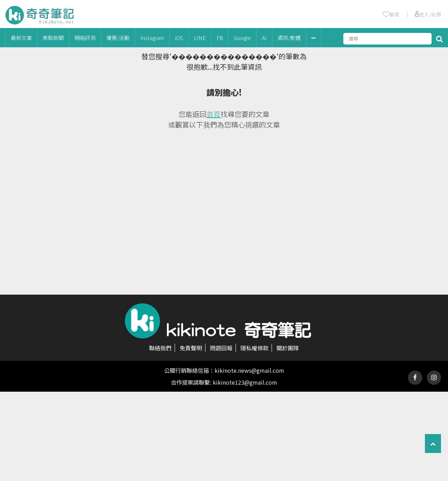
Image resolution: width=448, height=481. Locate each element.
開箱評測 (85, 38)
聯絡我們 (160, 348)
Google (242, 38)
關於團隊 (288, 348)
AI (264, 38)
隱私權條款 (254, 348)
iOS (179, 38)
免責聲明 (191, 348)
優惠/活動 (118, 38)
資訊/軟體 (289, 38)
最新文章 (21, 38)
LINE (200, 38)
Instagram (152, 38)
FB (220, 38)
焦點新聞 (53, 38)
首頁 (213, 114)
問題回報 (221, 348)
